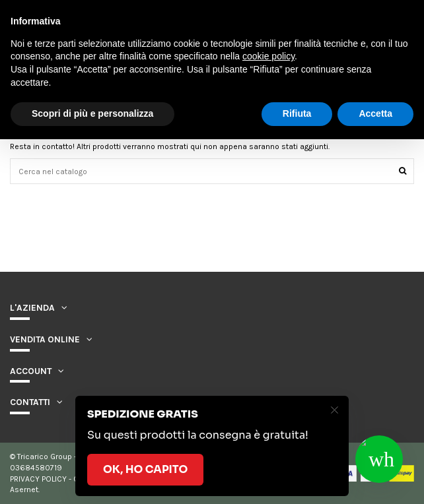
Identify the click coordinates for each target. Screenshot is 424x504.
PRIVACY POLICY (38, 479)
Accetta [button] (375, 113)
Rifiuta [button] (297, 113)
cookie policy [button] (268, 56)
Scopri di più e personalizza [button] (92, 113)
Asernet (24, 489)
